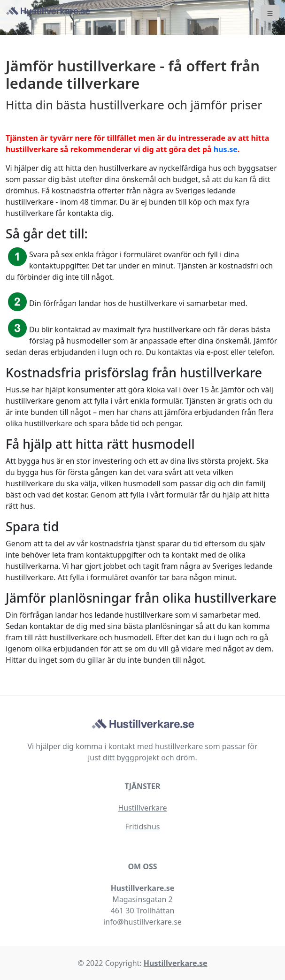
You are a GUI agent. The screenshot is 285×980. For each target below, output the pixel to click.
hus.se (226, 149)
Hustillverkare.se (176, 963)
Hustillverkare (142, 808)
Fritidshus (143, 827)
